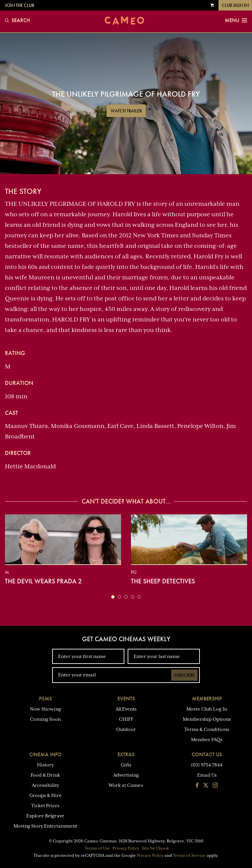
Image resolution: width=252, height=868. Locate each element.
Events (126, 699)
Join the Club (20, 5)
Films (45, 699)
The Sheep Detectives (163, 581)
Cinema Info (45, 754)
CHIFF (126, 719)
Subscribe (184, 675)
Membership (207, 699)
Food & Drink (45, 775)
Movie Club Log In (207, 709)
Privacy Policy (126, 848)
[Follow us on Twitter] (206, 786)
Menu (236, 20)
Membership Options (207, 719)
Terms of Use (97, 848)
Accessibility (45, 785)
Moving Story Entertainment (45, 826)
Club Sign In (235, 5)
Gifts (126, 765)
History (45, 765)
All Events (126, 709)
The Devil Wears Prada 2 (43, 581)
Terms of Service (189, 856)
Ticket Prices (45, 806)
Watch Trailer (126, 111)
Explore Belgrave (45, 816)
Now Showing (45, 709)
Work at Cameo (126, 785)
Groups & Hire (45, 795)
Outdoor (126, 729)
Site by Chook (155, 848)
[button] (113, 597)
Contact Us (207, 754)
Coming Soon (45, 719)
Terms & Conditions (207, 729)
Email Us (207, 775)
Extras (126, 754)
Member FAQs (207, 739)
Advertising (126, 775)
